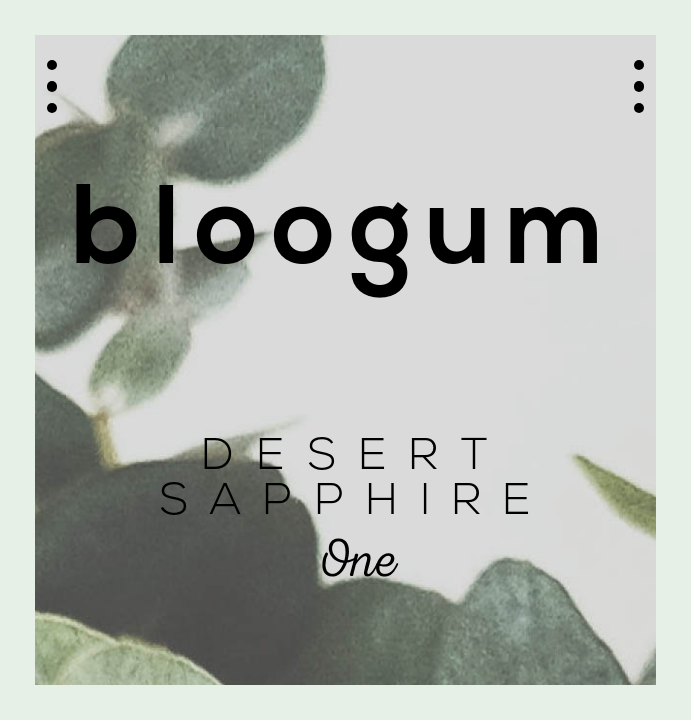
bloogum (345, 235)
